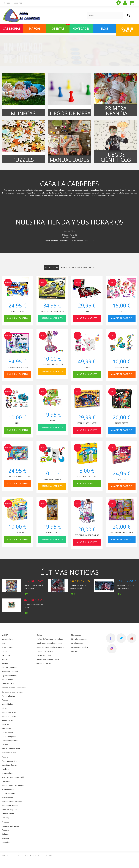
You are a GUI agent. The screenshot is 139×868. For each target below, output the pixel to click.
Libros (4, 708)
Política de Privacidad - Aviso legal (50, 639)
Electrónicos (6, 728)
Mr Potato (6, 838)
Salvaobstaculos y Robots (12, 802)
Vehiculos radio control (10, 826)
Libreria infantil (7, 732)
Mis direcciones (77, 643)
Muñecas (5, 724)
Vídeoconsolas (7, 720)
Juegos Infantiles (8, 696)
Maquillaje (6, 818)
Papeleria (5, 830)
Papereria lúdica (8, 684)
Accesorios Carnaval (10, 672)
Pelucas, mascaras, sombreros (14, 688)
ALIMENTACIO (8, 647)
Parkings (5, 663)
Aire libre (5, 769)
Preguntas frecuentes (45, 651)
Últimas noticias (69, 572)
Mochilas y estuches (10, 667)
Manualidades (7, 704)
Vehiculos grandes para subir (13, 777)
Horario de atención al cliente (48, 659)
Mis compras (76, 635)
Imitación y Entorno (9, 765)
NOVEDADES (81, 28)
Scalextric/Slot (7, 797)
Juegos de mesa (8, 680)
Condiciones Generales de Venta (49, 643)
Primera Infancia (8, 789)
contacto (7, 3)
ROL (4, 643)
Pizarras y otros (8, 814)
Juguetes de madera (10, 806)
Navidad (5, 745)
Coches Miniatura (9, 793)
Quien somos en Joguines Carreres (50, 647)
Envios (39, 635)
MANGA (5, 635)
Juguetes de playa (9, 712)
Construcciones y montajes (12, 692)
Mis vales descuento (79, 639)
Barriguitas (6, 842)
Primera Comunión (9, 753)
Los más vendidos (83, 267)
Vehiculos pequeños (9, 810)
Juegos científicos (9, 716)
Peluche (5, 757)
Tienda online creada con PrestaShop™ (19, 856)
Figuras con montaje (10, 676)
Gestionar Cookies (44, 663)
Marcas (35, 28)
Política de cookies (44, 655)
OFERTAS (61, 27)
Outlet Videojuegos (9, 737)
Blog (104, 28)
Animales (5, 822)
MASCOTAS (7, 655)
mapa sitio (18, 3)
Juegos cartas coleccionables (13, 785)
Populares (52, 267)
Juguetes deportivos (9, 761)
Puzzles (5, 700)
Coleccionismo (7, 773)
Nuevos (65, 267)
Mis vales (75, 651)
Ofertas (5, 651)
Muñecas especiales (10, 741)
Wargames (6, 781)
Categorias (12, 28)
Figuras (5, 659)
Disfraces (5, 834)
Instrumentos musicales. (11, 749)
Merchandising (7, 639)
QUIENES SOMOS (127, 30)
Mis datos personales (79, 647)
